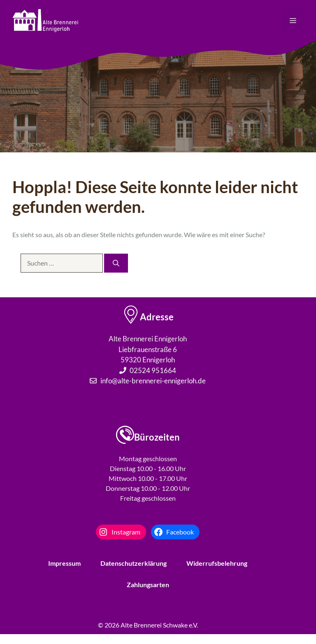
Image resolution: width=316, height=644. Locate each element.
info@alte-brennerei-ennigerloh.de (153, 381)
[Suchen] (116, 263)
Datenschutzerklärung (134, 563)
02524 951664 (153, 370)
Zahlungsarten (148, 584)
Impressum (64, 563)
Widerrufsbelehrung (217, 563)
